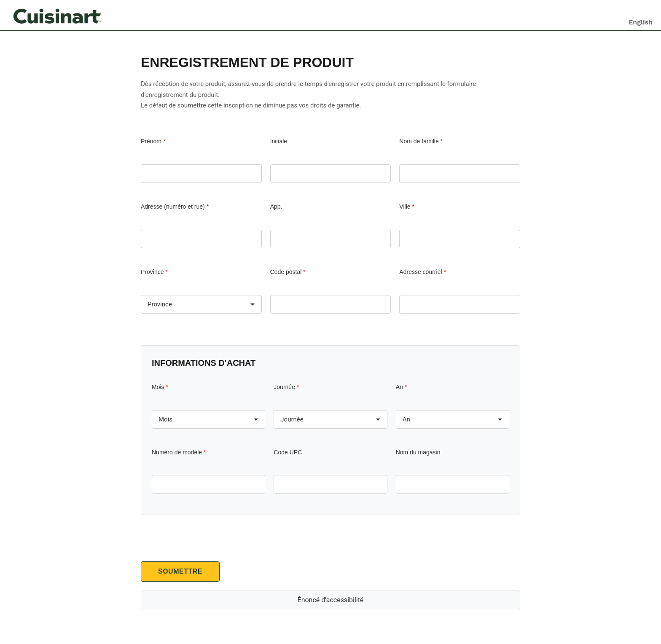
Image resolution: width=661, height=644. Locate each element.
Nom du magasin (418, 452)
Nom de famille (421, 141)
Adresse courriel (423, 272)
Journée (286, 387)
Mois (160, 387)
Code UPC (288, 452)
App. (276, 207)
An (401, 387)
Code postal (288, 272)
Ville (407, 207)
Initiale (279, 141)
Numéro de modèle (179, 452)
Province (154, 272)
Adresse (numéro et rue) (175, 207)
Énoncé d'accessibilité (331, 600)
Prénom (153, 141)
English (641, 22)
